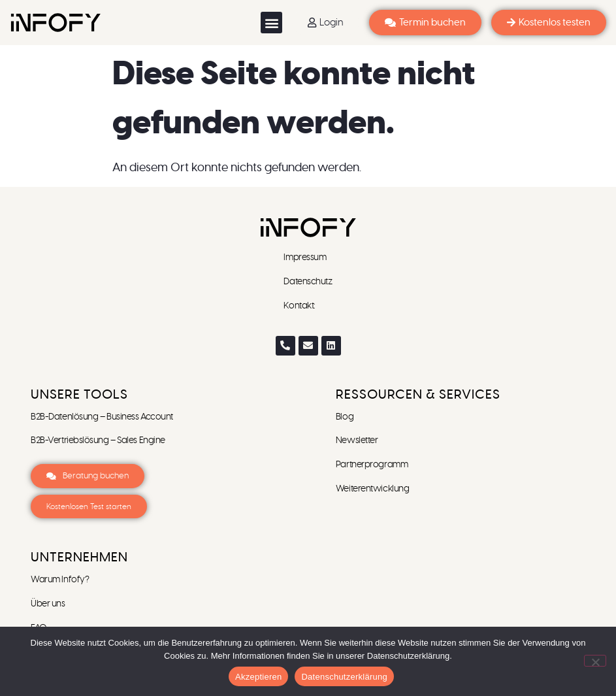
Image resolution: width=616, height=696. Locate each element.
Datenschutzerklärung (344, 677)
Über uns (48, 604)
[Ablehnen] (595, 661)
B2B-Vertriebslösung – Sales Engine (98, 440)
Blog (345, 417)
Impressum (306, 257)
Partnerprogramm (372, 465)
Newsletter (358, 440)
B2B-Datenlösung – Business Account (102, 417)
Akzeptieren (258, 677)
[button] (271, 23)
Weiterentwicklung (372, 489)
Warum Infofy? (61, 580)
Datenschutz (308, 282)
